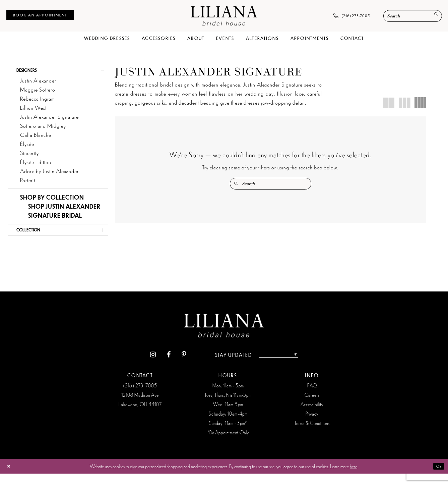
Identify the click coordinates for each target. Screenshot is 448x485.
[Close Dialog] (10, 478)
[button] (58, 73)
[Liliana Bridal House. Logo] (224, 16)
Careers (312, 406)
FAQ (312, 397)
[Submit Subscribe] (302, 366)
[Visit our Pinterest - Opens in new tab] (176, 366)
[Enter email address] (278, 366)
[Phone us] (352, 16)
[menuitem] (40, 15)
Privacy (312, 425)
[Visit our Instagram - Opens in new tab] (145, 366)
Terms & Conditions (312, 434)
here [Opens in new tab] (354, 477)
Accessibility (312, 416)
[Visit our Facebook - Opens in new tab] (161, 366)
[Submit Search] (434, 16)
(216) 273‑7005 (140, 397)
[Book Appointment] (40, 15)
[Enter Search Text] (413, 16)
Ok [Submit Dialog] (437, 477)
